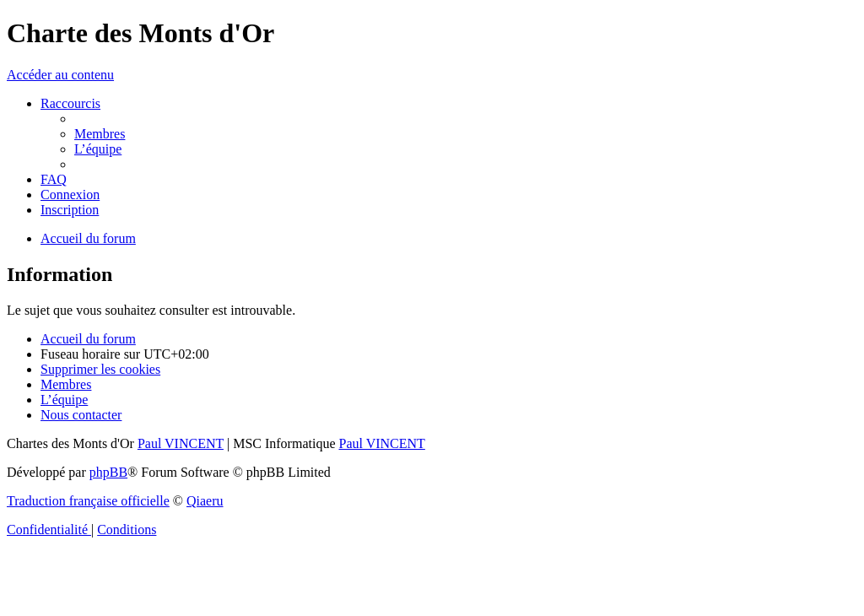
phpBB (108, 472)
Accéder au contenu (60, 75)
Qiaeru (205, 501)
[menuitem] (100, 134)
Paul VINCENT (181, 443)
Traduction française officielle (88, 501)
